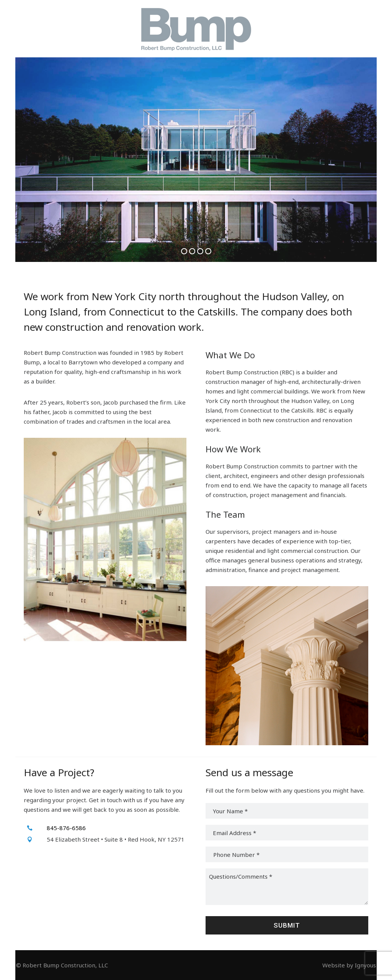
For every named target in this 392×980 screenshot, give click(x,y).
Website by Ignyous (349, 965)
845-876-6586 (66, 828)
